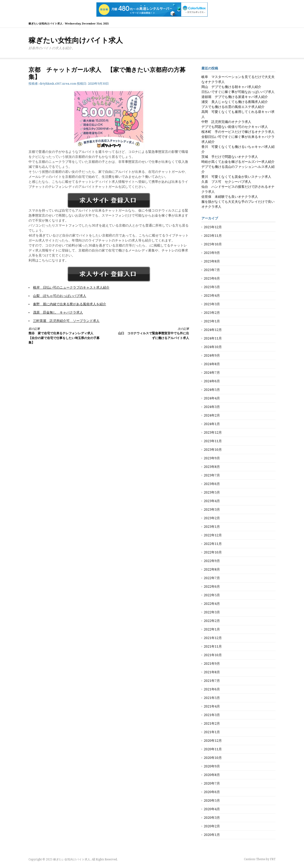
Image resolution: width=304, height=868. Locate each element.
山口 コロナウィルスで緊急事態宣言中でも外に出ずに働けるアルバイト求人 (153, 333)
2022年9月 (212, 561)
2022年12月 (213, 535)
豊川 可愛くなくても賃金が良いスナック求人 (236, 177)
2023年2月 (212, 518)
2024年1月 (212, 424)
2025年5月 (212, 287)
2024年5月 (212, 390)
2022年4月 (212, 604)
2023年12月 (213, 432)
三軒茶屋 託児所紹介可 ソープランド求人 (66, 321)
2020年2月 (212, 826)
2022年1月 (212, 629)
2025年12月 (213, 227)
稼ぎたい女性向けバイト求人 (76, 40)
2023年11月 (213, 441)
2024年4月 (212, 398)
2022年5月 (212, 595)
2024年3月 (212, 407)
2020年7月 (212, 783)
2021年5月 (212, 698)
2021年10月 (213, 655)
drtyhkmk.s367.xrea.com (58, 84)
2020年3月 (212, 818)
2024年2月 (212, 415)
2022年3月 (212, 612)
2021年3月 (212, 715)
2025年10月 (213, 244)
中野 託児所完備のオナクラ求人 (226, 122)
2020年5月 (212, 800)
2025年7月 (212, 270)
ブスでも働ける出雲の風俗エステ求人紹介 (233, 107)
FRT (273, 859)
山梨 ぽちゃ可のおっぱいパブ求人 (60, 296)
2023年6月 (212, 484)
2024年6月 (212, 381)
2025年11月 (213, 236)
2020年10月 (213, 758)
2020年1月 (212, 835)
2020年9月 (212, 766)
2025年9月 (212, 253)
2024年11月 (213, 338)
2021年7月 (212, 681)
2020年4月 (212, 809)
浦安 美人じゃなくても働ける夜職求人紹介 (235, 102)
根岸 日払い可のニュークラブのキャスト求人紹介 (71, 287)
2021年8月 (212, 672)
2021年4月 (212, 706)
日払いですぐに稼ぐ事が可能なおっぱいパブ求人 (238, 92)
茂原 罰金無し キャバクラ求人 (58, 312)
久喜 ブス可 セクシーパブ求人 (226, 182)
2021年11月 (213, 646)
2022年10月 (213, 552)
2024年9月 (212, 355)
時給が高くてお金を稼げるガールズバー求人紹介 (238, 162)
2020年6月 (212, 792)
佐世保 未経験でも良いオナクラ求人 (230, 197)
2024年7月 (212, 373)
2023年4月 (212, 501)
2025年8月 (212, 261)
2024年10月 (213, 347)
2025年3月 (212, 304)
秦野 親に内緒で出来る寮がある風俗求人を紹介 (70, 304)
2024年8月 (212, 364)
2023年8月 (212, 467)
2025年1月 (212, 321)
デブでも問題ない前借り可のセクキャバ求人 (235, 127)
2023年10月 (213, 450)
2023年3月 (212, 509)
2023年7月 (212, 475)
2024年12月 (213, 330)
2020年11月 (213, 749)
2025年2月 (212, 313)
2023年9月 (212, 458)
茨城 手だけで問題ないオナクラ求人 (230, 157)
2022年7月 (212, 578)
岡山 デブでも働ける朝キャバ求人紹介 (231, 87)
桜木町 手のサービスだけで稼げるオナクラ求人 (238, 132)
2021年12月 (213, 638)
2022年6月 (212, 587)
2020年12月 (213, 741)
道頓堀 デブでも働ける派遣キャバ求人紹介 (235, 97)
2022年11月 (213, 544)
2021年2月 (212, 723)
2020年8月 (212, 775)
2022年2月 (212, 621)
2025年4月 (212, 296)
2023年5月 (212, 492)
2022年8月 (212, 569)
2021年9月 (212, 664)
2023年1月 (212, 527)
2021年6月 (212, 689)
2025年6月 (212, 278)
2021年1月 (212, 732)
